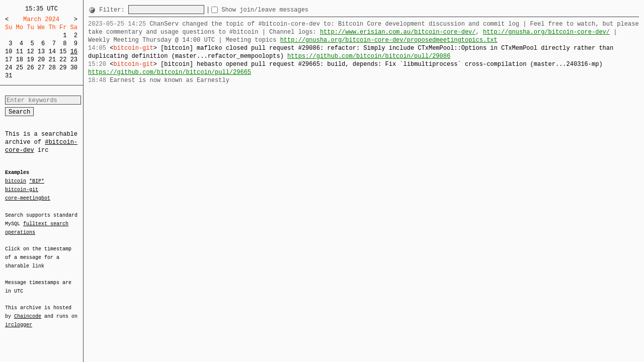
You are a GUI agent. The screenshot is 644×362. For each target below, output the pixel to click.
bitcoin (16, 182)
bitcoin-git (22, 190)
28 (52, 68)
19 (30, 60)
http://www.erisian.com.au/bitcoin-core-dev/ (398, 32)
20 (41, 60)
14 (52, 52)
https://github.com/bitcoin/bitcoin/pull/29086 (369, 56)
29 (63, 68)
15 (63, 52)
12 (30, 52)
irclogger (19, 318)
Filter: (114, 10)
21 (52, 60)
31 (9, 76)
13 (41, 52)
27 (41, 68)
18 (20, 60)
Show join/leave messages (283, 10)
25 (20, 68)
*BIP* (37, 182)
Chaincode (28, 310)
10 (9, 52)
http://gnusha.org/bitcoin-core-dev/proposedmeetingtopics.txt (389, 40)
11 (20, 52)
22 (63, 60)
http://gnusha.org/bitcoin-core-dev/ (546, 32)
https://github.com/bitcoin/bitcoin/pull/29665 (170, 72)
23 (74, 60)
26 (30, 68)
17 (9, 60)
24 (9, 68)
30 (74, 68)
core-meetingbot (28, 198)
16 (74, 52)
